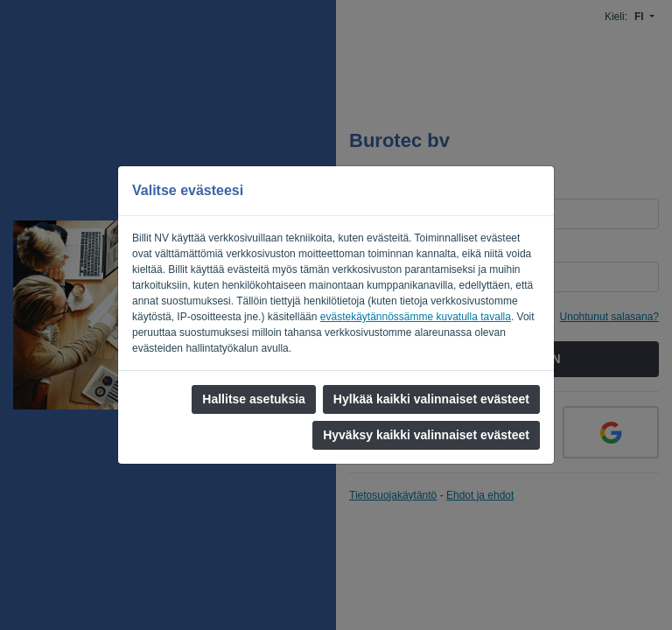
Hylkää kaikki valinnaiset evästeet (431, 399)
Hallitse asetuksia (254, 399)
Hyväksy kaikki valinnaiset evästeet (426, 435)
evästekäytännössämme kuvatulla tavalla (416, 317)
